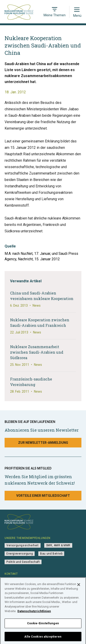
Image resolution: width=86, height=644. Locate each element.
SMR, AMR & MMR (58, 545)
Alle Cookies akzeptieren (43, 638)
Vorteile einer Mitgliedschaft (43, 496)
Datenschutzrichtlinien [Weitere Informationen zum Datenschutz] (34, 612)
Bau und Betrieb (51, 554)
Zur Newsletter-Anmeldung (43, 443)
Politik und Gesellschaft (23, 562)
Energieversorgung (20, 554)
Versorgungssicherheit (23, 545)
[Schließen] (79, 586)
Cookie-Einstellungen (43, 625)
